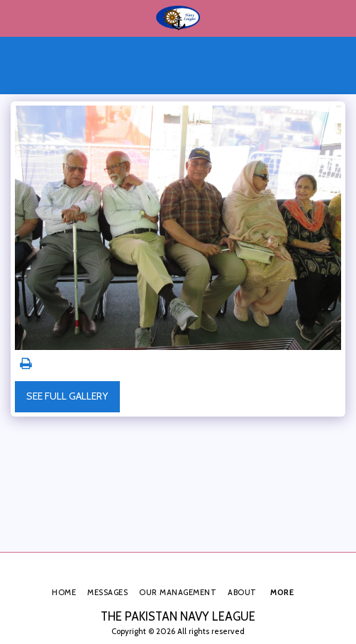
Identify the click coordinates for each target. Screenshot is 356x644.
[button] (16, 18)
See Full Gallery (67, 396)
